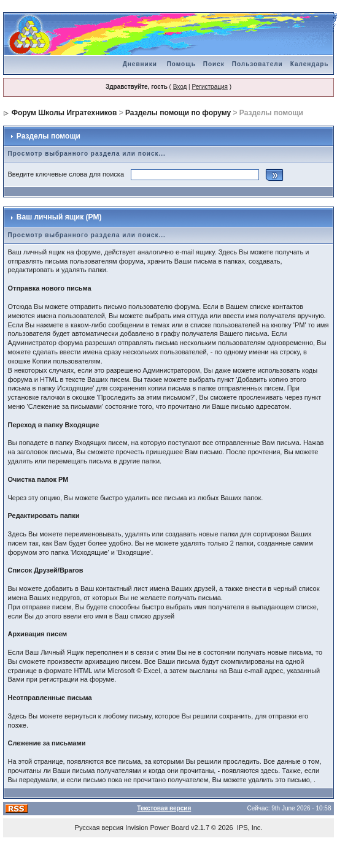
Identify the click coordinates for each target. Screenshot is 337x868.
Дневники (140, 64)
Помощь (181, 64)
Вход (180, 87)
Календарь (310, 64)
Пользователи (258, 64)
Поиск (214, 64)
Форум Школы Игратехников (64, 113)
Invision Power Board (157, 828)
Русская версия (99, 828)
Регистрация (209, 87)
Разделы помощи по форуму (178, 113)
